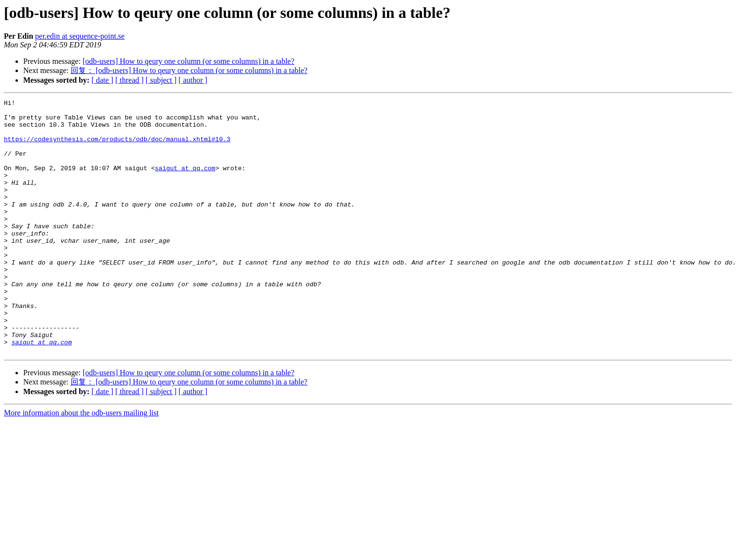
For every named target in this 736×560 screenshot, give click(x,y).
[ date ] (102, 80)
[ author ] (193, 80)
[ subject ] (161, 80)
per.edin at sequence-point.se (80, 36)
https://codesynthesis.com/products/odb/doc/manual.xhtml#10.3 (117, 147)
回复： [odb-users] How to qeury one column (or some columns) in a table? (189, 70)
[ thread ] (129, 80)
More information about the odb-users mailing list (81, 464)
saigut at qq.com (185, 182)
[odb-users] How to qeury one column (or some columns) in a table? (189, 61)
